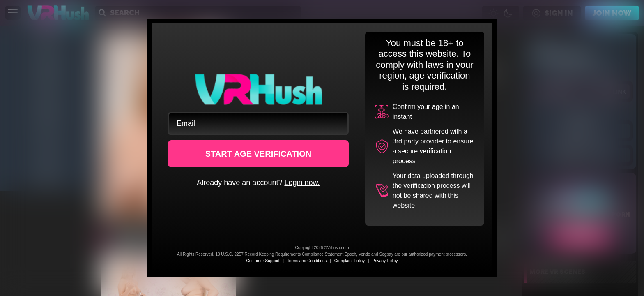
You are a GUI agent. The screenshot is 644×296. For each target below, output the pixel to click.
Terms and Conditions (307, 261)
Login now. (302, 183)
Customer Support (263, 261)
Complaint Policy (350, 261)
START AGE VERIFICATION (259, 154)
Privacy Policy (385, 261)
